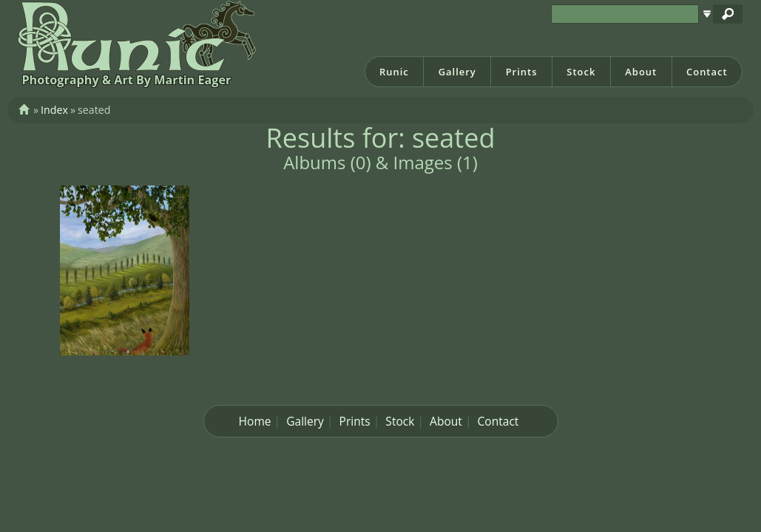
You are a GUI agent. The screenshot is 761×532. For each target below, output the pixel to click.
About (641, 72)
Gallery (457, 72)
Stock (581, 72)
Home (255, 421)
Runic (394, 72)
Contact (707, 72)
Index (54, 110)
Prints (522, 72)
